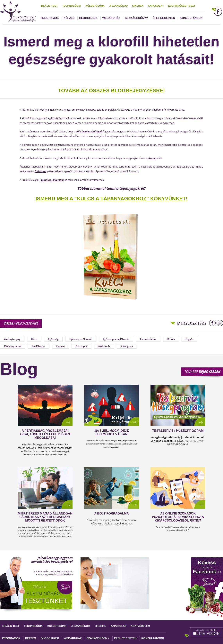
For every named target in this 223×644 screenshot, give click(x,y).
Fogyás (189, 339)
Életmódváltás (148, 339)
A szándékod (118, 6)
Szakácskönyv (136, 18)
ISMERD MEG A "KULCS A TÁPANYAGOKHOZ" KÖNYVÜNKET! (112, 199)
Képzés (69, 18)
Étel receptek (164, 18)
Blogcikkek (88, 18)
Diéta (34, 339)
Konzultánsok (191, 18)
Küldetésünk (95, 6)
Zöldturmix (104, 346)
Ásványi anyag (12, 339)
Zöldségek (81, 346)
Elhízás (171, 339)
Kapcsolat (156, 6)
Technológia (72, 6)
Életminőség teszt (182, 6)
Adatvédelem (140, 626)
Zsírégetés (127, 346)
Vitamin (60, 346)
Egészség (53, 339)
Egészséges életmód (81, 339)
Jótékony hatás (13, 346)
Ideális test (49, 6)
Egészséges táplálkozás (116, 339)
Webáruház (111, 18)
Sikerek (138, 6)
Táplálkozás (39, 346)
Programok (50, 18)
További (202, 372)
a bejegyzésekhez (21, 323)
